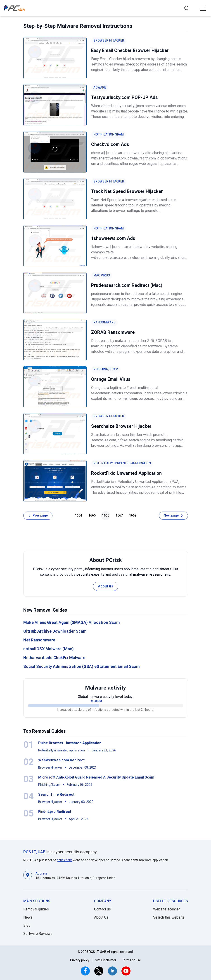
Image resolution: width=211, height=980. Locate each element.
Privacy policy (80, 960)
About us (105, 586)
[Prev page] (38, 516)
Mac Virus (102, 275)
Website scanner (166, 909)
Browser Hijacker (109, 40)
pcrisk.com (64, 860)
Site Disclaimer (106, 960)
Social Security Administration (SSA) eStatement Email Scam (82, 666)
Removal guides (36, 909)
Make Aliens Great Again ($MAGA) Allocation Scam (72, 622)
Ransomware (104, 322)
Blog (27, 925)
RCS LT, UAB (34, 852)
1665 (92, 515)
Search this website (169, 917)
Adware (100, 87)
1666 (106, 515)
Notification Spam (109, 134)
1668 (133, 515)
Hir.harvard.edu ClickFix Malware (54, 658)
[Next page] (173, 516)
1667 (119, 515)
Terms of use (131, 960)
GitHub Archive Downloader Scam (55, 631)
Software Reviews (38, 934)
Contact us (102, 909)
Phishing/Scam (106, 369)
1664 (78, 515)
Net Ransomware (39, 640)
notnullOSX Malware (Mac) (49, 649)
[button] (203, 8)
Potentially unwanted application (122, 463)
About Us (101, 917)
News (28, 917)
